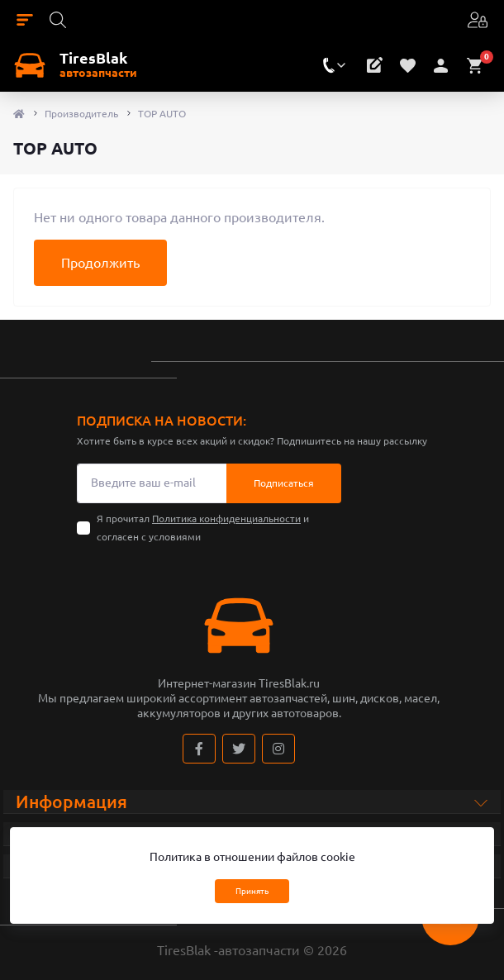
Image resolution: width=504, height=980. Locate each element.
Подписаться (284, 483)
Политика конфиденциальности (226, 519)
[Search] (58, 19)
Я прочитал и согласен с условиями (203, 528)
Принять (252, 891)
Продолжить (100, 263)
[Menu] (25, 19)
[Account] (476, 19)
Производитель (81, 114)
